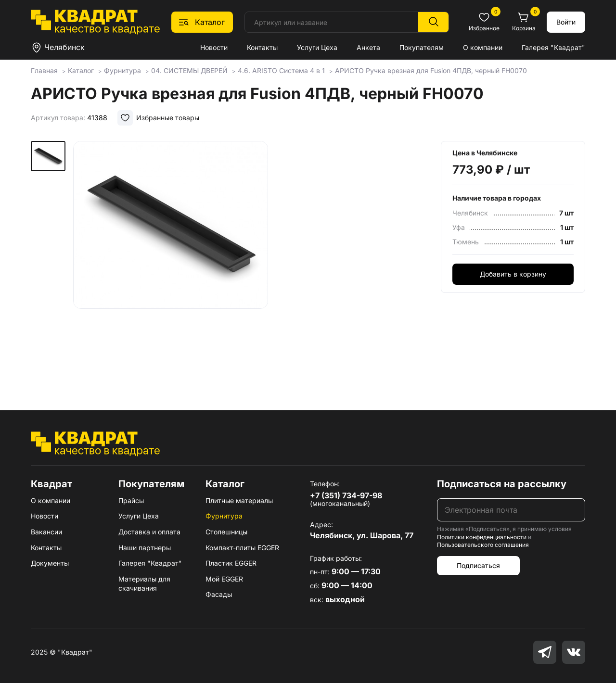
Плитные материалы (239, 500)
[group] (171, 262)
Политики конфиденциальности (482, 537)
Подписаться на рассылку (502, 484)
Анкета (368, 47)
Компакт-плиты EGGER (242, 548)
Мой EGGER (224, 579)
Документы (50, 563)
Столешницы (226, 532)
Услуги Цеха (317, 47)
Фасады (219, 594)
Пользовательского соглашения (483, 545)
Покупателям (422, 47)
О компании (483, 47)
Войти (566, 22)
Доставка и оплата (149, 532)
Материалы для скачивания (144, 584)
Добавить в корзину (513, 274)
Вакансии (46, 532)
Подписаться (478, 565)
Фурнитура (224, 516)
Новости (214, 47)
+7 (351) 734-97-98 (346, 495)
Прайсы (131, 500)
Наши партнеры (145, 548)
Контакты (262, 47)
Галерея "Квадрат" (553, 47)
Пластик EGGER (231, 563)
